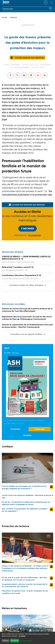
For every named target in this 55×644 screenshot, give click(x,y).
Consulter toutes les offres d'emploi (26, 285)
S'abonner (28, 229)
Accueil (5, 18)
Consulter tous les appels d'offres (26, 334)
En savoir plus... (27, 641)
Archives (27, 435)
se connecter (44, 2)
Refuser (6, 641)
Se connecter (35, 235)
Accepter (15, 641)
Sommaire (15, 429)
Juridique (13, 18)
